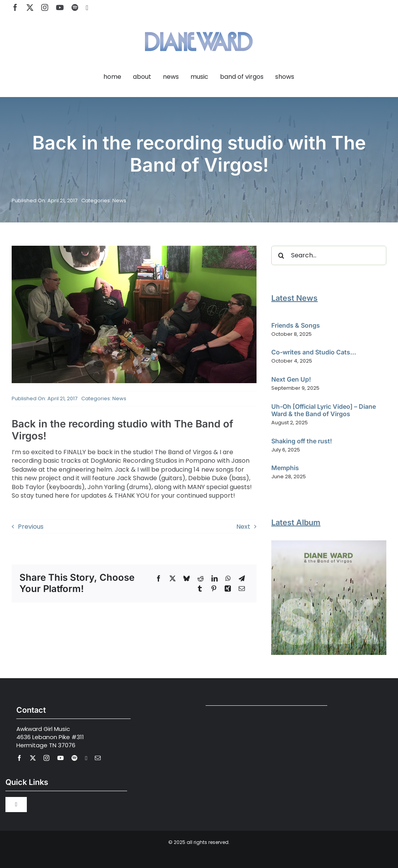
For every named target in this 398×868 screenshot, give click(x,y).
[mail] (98, 758)
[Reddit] (201, 578)
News (119, 201)
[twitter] (30, 7)
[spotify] (75, 7)
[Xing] (228, 589)
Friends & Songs (296, 325)
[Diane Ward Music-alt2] (199, 27)
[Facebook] (159, 578)
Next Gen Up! (291, 379)
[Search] (281, 255)
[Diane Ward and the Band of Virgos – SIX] (329, 543)
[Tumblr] (200, 589)
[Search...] (329, 255)
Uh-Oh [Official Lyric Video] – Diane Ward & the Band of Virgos (324, 410)
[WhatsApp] (228, 578)
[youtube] (60, 7)
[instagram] (45, 7)
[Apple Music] (87, 8)
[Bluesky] (187, 578)
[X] (173, 578)
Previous (31, 527)
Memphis (285, 468)
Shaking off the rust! (302, 441)
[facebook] (15, 7)
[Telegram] (242, 578)
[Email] (242, 589)
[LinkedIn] (215, 578)
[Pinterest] (214, 589)
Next (243, 527)
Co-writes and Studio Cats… (314, 352)
